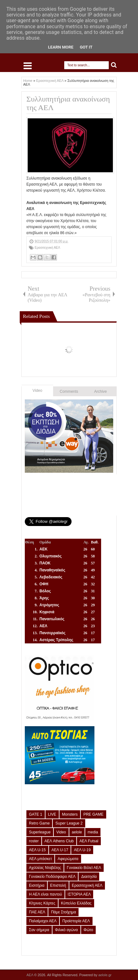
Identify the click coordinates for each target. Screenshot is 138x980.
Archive (100, 391)
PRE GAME (93, 814)
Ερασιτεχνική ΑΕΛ (47, 248)
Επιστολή (58, 885)
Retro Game (39, 823)
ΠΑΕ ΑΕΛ (37, 912)
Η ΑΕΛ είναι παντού (45, 894)
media (93, 832)
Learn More (61, 47)
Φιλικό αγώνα (66, 930)
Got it (86, 47)
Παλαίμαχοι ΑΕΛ (43, 921)
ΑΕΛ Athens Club (59, 841)
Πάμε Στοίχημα (63, 912)
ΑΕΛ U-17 (60, 850)
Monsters (70, 814)
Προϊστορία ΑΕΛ (76, 921)
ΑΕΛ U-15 (37, 850)
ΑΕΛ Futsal (89, 841)
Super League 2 (69, 823)
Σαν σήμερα (39, 930)
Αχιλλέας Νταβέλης (45, 868)
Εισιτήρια (37, 885)
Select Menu (28, 66)
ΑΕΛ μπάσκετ (40, 859)
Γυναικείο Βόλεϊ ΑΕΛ (84, 868)
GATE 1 (36, 814)
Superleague (40, 832)
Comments (69, 391)
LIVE (52, 814)
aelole (77, 832)
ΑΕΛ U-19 (82, 850)
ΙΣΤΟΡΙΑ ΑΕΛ (79, 894)
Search (114, 65)
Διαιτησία (89, 877)
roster (34, 841)
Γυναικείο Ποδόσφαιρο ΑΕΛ (52, 877)
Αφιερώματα (68, 859)
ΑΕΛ (30, 975)
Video (37, 391)
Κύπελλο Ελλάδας (76, 903)
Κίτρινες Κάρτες (42, 903)
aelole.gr (105, 975)
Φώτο (88, 930)
